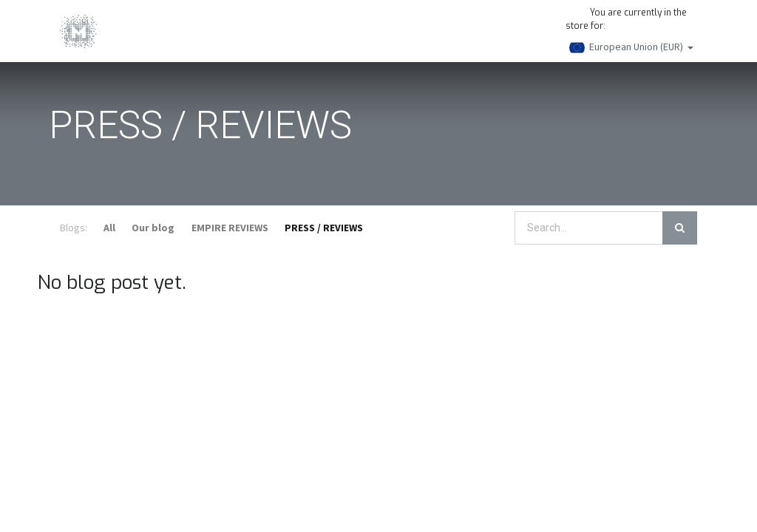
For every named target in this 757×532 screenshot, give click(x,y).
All (109, 228)
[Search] (680, 228)
